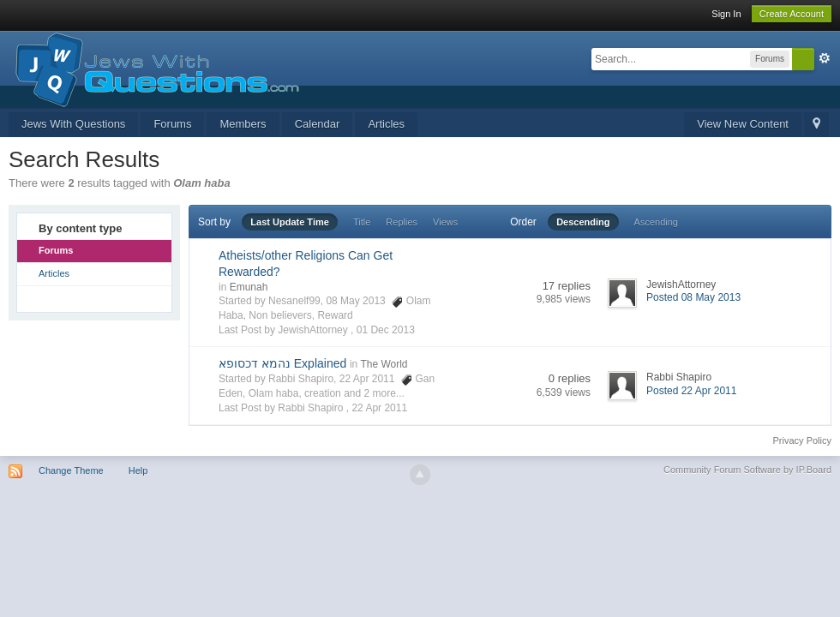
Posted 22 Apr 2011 (691, 391)
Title (362, 222)
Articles (386, 124)
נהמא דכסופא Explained (282, 363)
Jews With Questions (73, 124)
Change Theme (71, 470)
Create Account (792, 14)
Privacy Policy (802, 440)
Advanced (825, 58)
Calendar (318, 124)
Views (445, 222)
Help (138, 470)
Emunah (249, 287)
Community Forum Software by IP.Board (747, 470)
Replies (402, 222)
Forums (172, 124)
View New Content (743, 124)
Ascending (656, 222)
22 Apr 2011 (379, 408)
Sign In (726, 14)
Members (243, 124)
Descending (583, 222)
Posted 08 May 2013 (693, 297)
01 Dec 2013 (386, 330)
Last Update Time (290, 222)
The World (384, 364)
